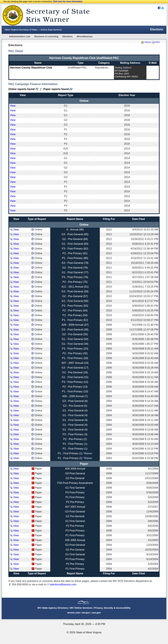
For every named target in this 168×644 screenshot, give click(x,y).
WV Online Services (81, 608)
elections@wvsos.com (63, 584)
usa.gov (96, 613)
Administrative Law (20, 36)
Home (147, 42)
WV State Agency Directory (53, 608)
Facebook (159, 8)
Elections (68, 36)
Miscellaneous (85, 36)
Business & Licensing (46, 36)
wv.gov (86, 613)
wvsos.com (74, 613)
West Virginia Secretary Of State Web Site (44, 15)
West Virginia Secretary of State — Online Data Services (33, 30)
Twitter (163, 8)
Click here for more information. (68, 1)
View (13, 106)
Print (157, 42)
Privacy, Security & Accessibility (112, 608)
